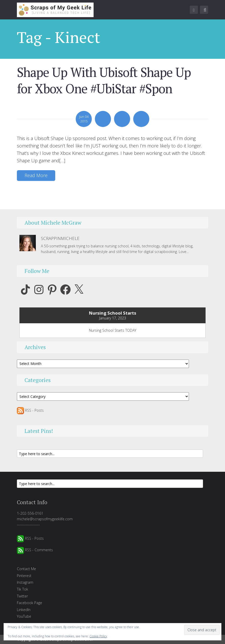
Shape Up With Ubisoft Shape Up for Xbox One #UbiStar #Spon (104, 80)
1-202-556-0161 (30, 513)
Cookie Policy (98, 636)
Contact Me (26, 569)
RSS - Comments (35, 550)
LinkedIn (24, 610)
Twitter (22, 596)
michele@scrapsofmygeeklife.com (45, 519)
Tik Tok (22, 589)
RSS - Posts (30, 410)
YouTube (24, 616)
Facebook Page (30, 603)
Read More (36, 175)
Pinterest (24, 576)
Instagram (25, 582)
